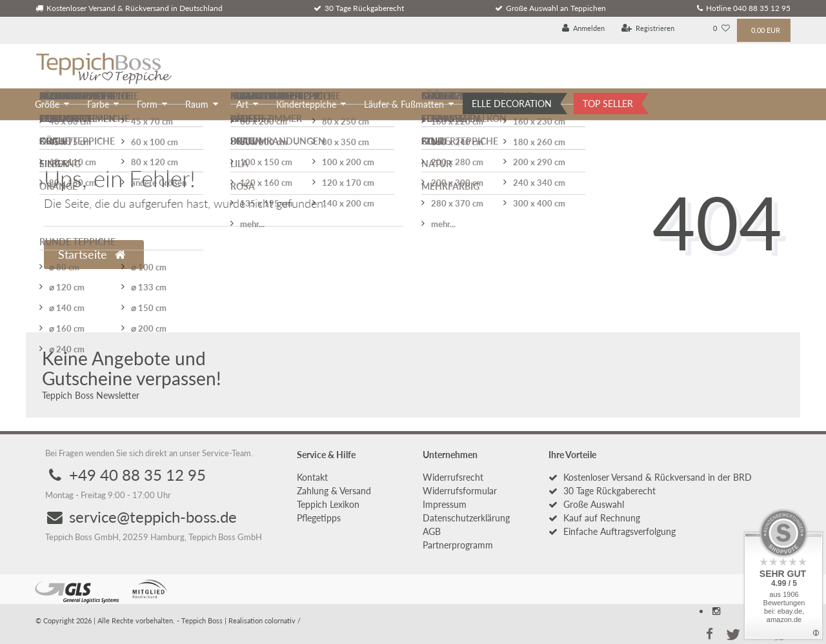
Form (147, 104)
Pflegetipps (319, 518)
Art (242, 104)
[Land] (694, 29)
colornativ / (283, 620)
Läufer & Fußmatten (404, 104)
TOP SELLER (608, 104)
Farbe (98, 104)
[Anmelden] (584, 29)
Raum (197, 104)
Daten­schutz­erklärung (466, 518)
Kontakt (312, 477)
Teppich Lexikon (328, 504)
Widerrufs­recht (453, 477)
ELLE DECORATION (512, 104)
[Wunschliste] (721, 29)
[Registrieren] (648, 29)
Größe (47, 104)
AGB (432, 531)
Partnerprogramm (458, 545)
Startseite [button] (92, 255)
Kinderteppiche (306, 104)
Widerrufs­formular (460, 491)
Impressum (445, 504)
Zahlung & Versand (334, 491)
